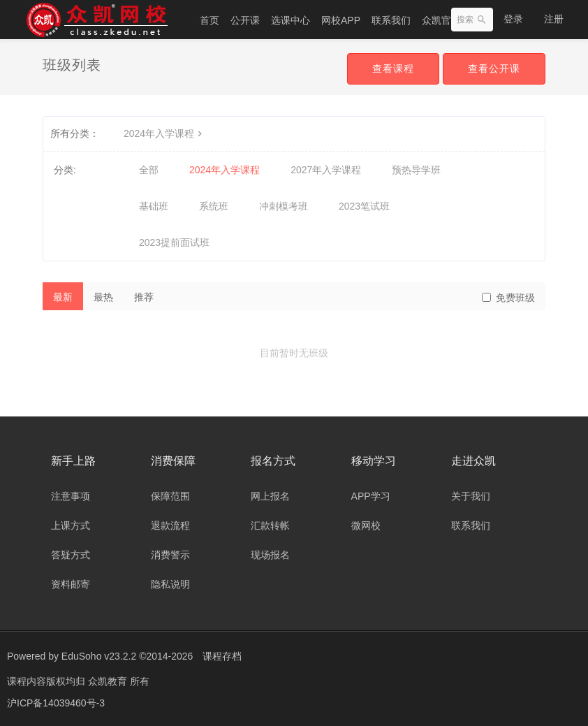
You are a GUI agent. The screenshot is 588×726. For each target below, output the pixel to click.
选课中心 (291, 20)
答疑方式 (71, 555)
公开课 (245, 20)
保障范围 (170, 496)
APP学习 (371, 496)
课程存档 (222, 656)
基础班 (154, 206)
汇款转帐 (270, 525)
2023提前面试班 (174, 242)
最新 (63, 297)
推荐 (144, 297)
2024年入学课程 (164, 133)
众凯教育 (109, 681)
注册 (554, 19)
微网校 (366, 525)
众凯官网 (441, 20)
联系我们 (391, 20)
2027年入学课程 (326, 170)
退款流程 (170, 525)
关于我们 (471, 496)
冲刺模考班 (284, 206)
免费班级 (508, 298)
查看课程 (393, 68)
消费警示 (170, 555)
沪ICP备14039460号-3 (56, 702)
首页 (210, 20)
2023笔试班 (364, 206)
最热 (103, 297)
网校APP (341, 20)
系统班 (214, 206)
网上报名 (270, 496)
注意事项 (71, 496)
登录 (513, 19)
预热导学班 (416, 170)
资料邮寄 (71, 584)
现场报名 (270, 555)
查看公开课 (494, 68)
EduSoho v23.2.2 (99, 656)
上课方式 (71, 525)
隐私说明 (170, 584)
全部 (149, 170)
